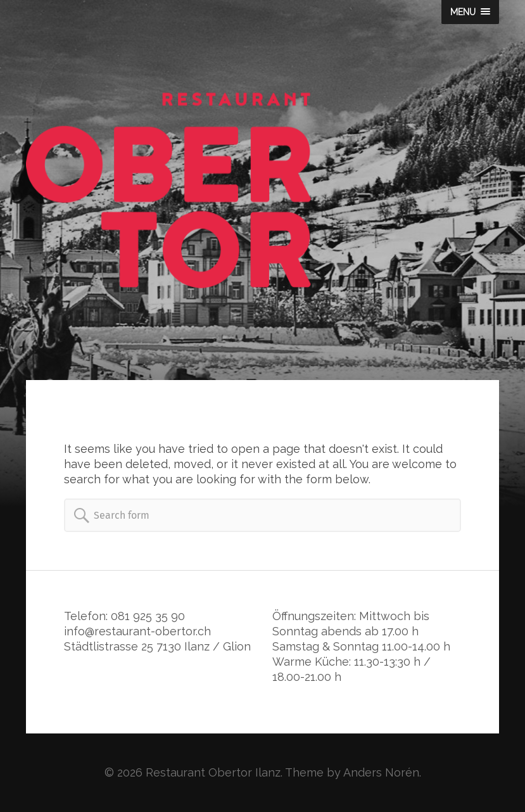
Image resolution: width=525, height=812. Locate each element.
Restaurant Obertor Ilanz (213, 772)
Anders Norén (381, 772)
